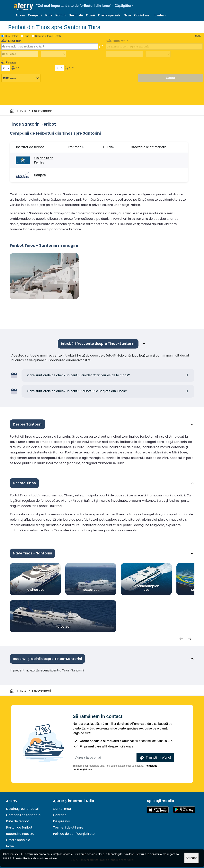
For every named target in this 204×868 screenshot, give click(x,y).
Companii (35, 15)
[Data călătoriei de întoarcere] (124, 54)
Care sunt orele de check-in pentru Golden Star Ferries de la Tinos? (79, 375)
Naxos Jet (91, 590)
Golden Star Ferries (44, 160)
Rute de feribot (18, 821)
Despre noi (61, 821)
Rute (49, 15)
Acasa (20, 15)
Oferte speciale (109, 15)
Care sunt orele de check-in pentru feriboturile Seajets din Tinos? (77, 391)
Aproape (192, 858)
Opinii (90, 15)
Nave (127, 15)
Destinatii (76, 15)
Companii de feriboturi (23, 815)
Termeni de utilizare (68, 827)
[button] (160, 15)
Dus (27, 36)
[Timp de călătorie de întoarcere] (158, 54)
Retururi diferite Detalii (48, 36)
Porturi (60, 15)
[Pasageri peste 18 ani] (6, 68)
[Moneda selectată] (21, 78)
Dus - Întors (12, 36)
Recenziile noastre (20, 834)
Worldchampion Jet (146, 588)
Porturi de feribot (19, 827)
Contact (59, 815)
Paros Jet (63, 626)
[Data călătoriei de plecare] (20, 54)
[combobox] (50, 46)
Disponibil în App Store (158, 810)
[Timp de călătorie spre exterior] (53, 54)
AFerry (12, 801)
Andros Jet (35, 590)
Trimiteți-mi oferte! (155, 758)
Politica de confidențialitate (74, 834)
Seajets (40, 175)
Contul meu (143, 15)
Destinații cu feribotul (22, 809)
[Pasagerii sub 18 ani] (59, 68)
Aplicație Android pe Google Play (184, 810)
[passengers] (181, 639)
